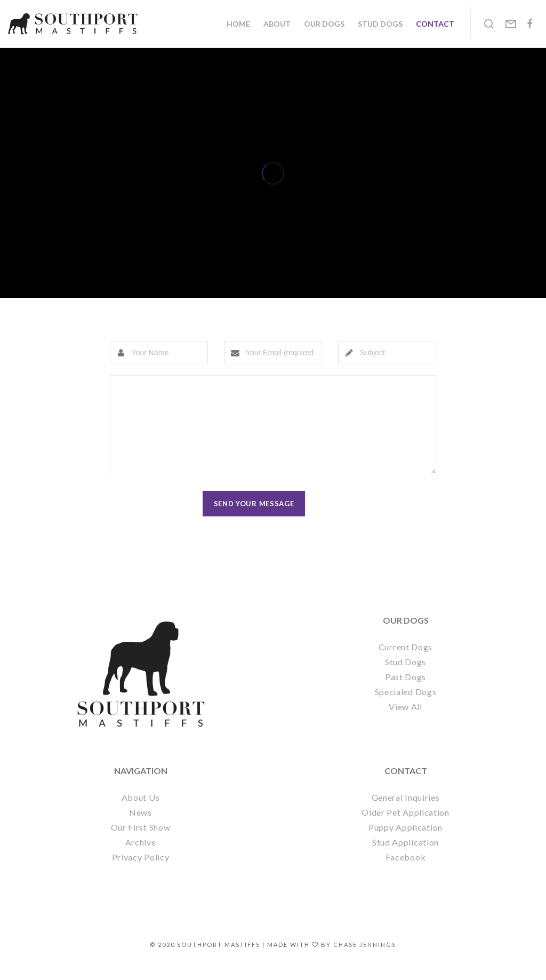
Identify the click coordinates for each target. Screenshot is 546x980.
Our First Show (141, 843)
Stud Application (406, 858)
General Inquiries (406, 813)
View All (406, 723)
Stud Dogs (406, 678)
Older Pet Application (406, 828)
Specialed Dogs (406, 708)
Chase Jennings (365, 961)
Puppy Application (406, 843)
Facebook (406, 873)
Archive (141, 858)
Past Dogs (406, 693)
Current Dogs (406, 663)
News (140, 828)
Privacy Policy (141, 873)
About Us (141, 813)
